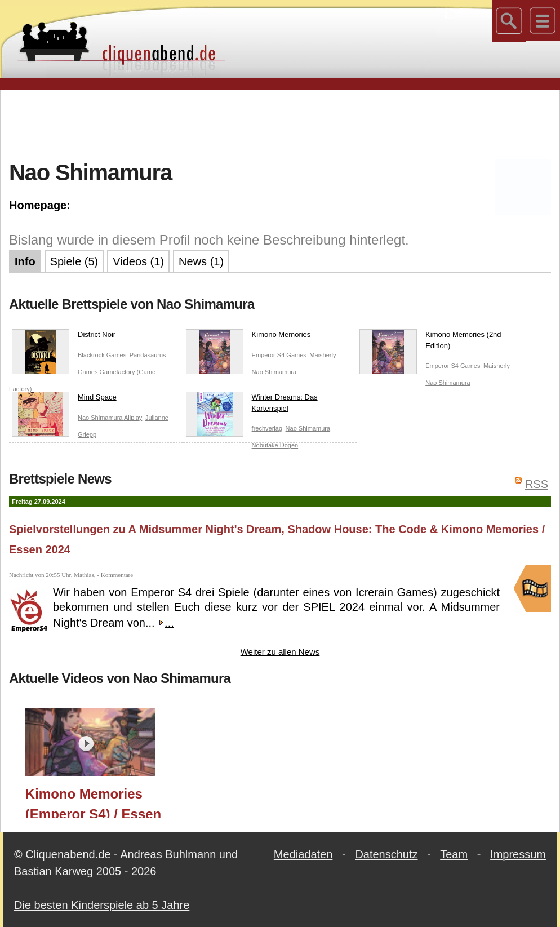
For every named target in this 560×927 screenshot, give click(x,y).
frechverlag (267, 428)
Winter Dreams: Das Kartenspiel (252, 405)
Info (25, 261)
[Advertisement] (280, 123)
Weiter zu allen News (280, 652)
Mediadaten (303, 854)
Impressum (518, 854)
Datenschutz (386, 854)
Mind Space (64, 400)
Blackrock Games (102, 355)
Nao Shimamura (274, 372)
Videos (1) (138, 261)
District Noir (64, 337)
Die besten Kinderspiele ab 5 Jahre (102, 905)
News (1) (201, 261)
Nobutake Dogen (275, 445)
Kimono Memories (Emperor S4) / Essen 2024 (93, 802)
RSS (537, 484)
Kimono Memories (248, 337)
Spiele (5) (74, 261)
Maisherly (323, 355)
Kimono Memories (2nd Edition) (430, 342)
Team (454, 854)
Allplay (133, 418)
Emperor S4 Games (279, 355)
